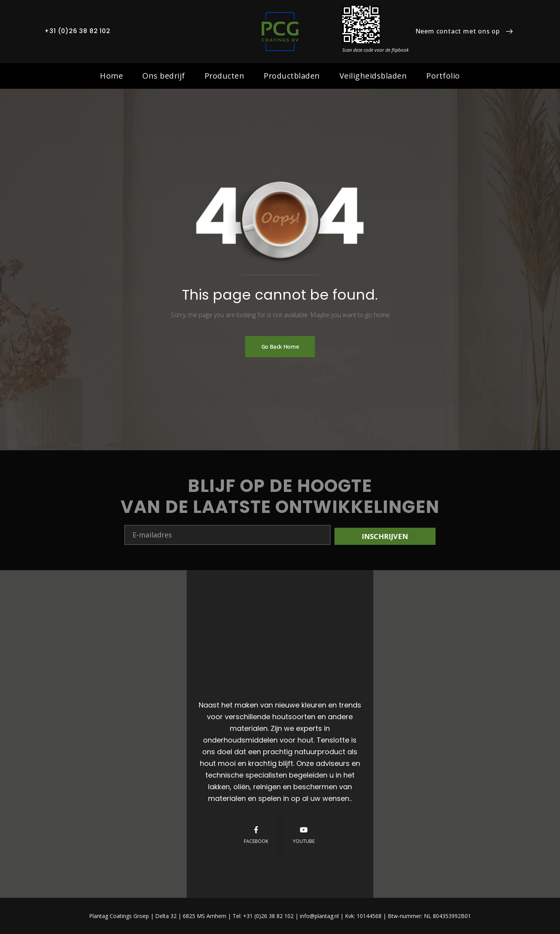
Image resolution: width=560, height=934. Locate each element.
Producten (225, 76)
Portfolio (443, 76)
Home (111, 76)
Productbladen (292, 76)
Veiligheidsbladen (373, 76)
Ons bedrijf (164, 76)
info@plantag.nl (320, 916)
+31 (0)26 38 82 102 (77, 31)
